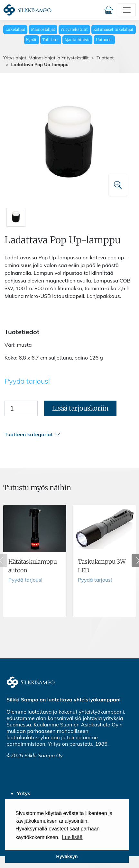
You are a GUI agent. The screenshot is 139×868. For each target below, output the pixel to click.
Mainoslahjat (43, 29)
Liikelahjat (15, 29)
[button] (69, 434)
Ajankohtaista (77, 40)
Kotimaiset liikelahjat (113, 29)
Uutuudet (104, 40)
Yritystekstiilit (74, 29)
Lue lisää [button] (72, 837)
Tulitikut (51, 40)
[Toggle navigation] (127, 10)
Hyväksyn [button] (67, 856)
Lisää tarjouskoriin (80, 408)
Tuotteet (105, 58)
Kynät (31, 40)
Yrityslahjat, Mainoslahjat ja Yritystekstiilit (46, 58)
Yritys (23, 793)
